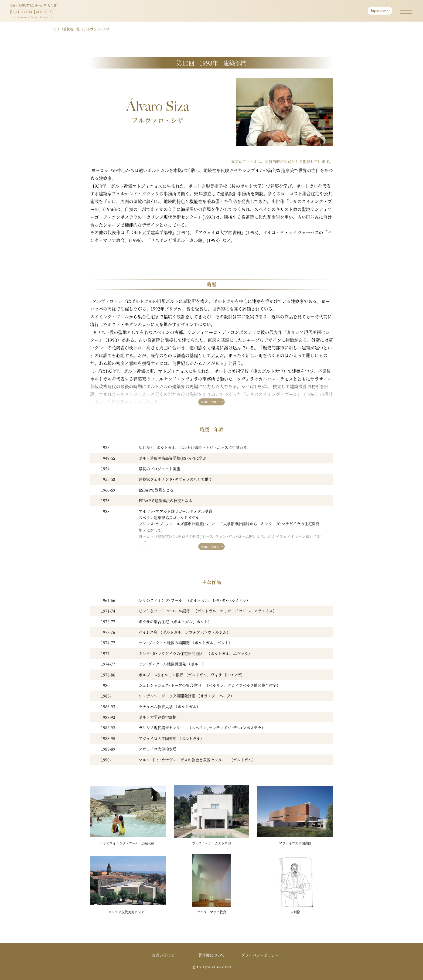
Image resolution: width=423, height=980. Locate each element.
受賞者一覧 (72, 29)
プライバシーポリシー (260, 955)
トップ (55, 29)
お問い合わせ (163, 955)
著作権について (211, 955)
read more (210, 402)
